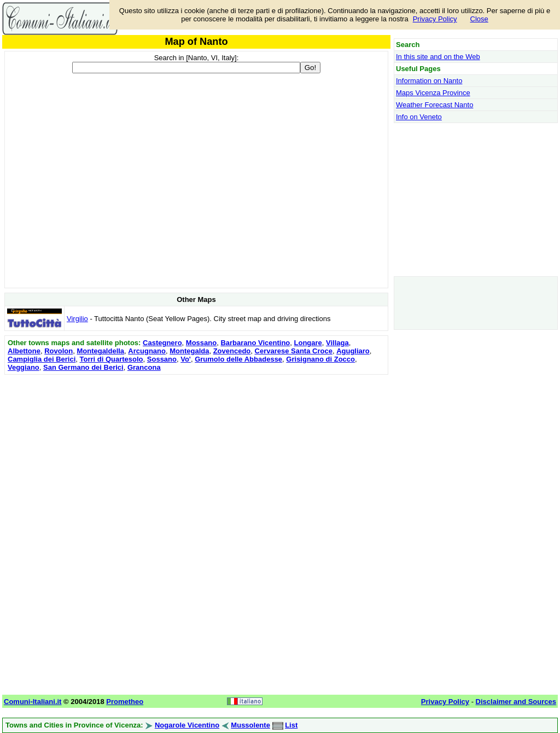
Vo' (186, 359)
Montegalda (189, 351)
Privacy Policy (435, 19)
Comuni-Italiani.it (33, 702)
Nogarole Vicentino (187, 725)
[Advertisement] (196, 454)
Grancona (144, 367)
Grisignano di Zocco (320, 359)
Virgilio (77, 319)
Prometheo (125, 702)
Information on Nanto (429, 81)
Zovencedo (232, 351)
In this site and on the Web (438, 57)
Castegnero (162, 343)
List (291, 725)
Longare (308, 343)
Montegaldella (100, 351)
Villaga (337, 343)
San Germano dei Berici (83, 367)
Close (479, 19)
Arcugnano (147, 351)
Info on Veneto (419, 117)
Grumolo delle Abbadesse (238, 359)
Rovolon (59, 351)
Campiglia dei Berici (42, 359)
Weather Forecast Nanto (434, 105)
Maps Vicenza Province (433, 93)
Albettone (24, 351)
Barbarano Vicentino (255, 343)
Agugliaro (353, 351)
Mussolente (250, 725)
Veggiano (24, 367)
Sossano (162, 359)
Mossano (201, 343)
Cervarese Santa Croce (294, 351)
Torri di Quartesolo (112, 359)
